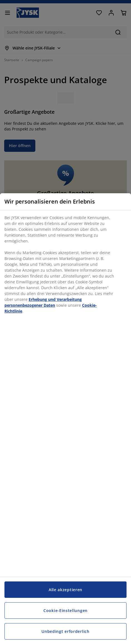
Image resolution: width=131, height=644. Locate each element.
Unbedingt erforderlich (65, 631)
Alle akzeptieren (65, 590)
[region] (65, 419)
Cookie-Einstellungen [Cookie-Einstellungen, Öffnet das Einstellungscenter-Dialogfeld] (65, 610)
